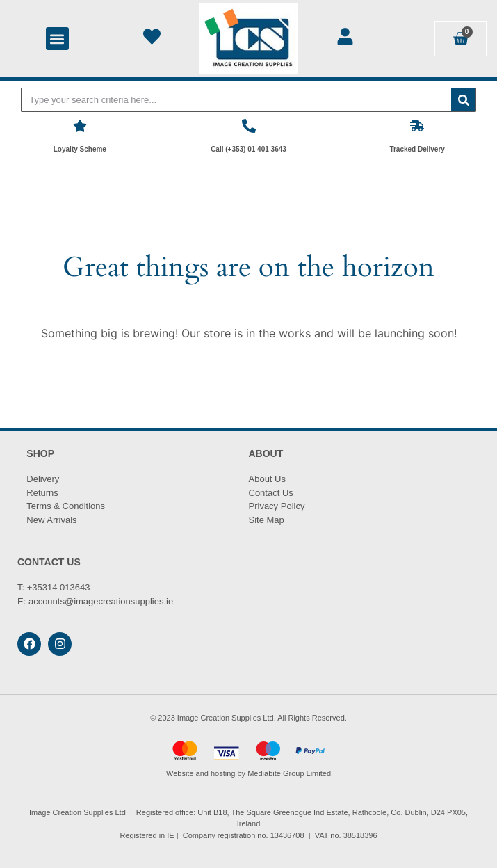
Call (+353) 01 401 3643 (249, 149)
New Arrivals (51, 520)
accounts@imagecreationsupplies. (97, 601)
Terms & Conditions (66, 506)
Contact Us (271, 493)
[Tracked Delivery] (417, 126)
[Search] (463, 100)
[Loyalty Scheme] (80, 126)
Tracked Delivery (417, 149)
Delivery (43, 479)
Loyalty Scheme (80, 149)
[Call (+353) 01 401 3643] (249, 126)
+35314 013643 (59, 587)
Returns (42, 493)
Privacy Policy (277, 506)
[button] (57, 39)
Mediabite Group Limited (289, 773)
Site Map (267, 520)
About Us (267, 479)
